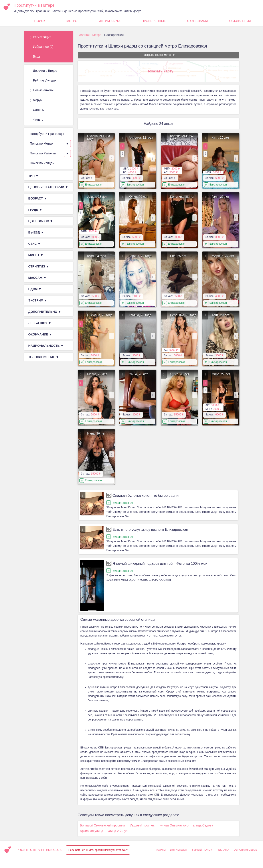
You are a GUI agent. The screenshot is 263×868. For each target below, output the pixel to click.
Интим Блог (179, 850)
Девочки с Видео (44, 71)
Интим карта (110, 21)
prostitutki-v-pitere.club (39, 850)
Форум (36, 100)
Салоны (37, 110)
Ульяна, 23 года (140, 315)
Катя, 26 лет (220, 138)
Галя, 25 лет (220, 197)
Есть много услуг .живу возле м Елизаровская (150, 530)
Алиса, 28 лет (97, 197)
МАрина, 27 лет (223, 256)
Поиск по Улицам (42, 163)
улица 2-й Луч (118, 831)
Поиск (40, 21)
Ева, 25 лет (178, 256)
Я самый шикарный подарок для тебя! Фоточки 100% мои (160, 564)
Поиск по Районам (43, 153)
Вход (35, 57)
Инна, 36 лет (96, 433)
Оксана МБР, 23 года (99, 138)
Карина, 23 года (140, 256)
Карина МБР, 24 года (182, 138)
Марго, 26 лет (97, 374)
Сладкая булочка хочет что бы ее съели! (146, 496)
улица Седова (203, 825)
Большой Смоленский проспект (103, 825)
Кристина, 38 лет (182, 197)
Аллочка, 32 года (141, 138)
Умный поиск (202, 850)
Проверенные (154, 21)
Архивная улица (92, 831)
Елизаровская (94, 185)
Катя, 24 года (97, 256)
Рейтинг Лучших (43, 81)
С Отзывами (198, 21)
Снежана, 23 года (100, 315)
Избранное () (42, 47)
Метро (72, 21)
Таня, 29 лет (221, 315)
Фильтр (37, 120)
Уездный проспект (143, 825)
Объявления (240, 21)
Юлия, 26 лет (138, 197)
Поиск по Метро (41, 144)
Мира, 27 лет (221, 374)
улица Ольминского (174, 825)
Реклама (223, 850)
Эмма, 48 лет (180, 374)
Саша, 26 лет (138, 374)
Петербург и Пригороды (47, 134)
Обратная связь (245, 850)
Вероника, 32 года (183, 315)
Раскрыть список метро (157, 55)
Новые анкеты (42, 90)
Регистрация (41, 37)
